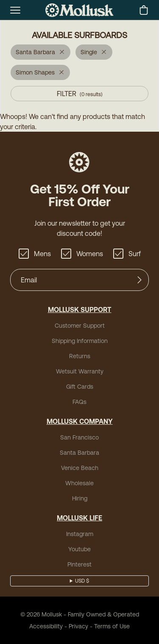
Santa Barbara (79, 453)
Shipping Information (80, 341)
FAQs (79, 402)
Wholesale (79, 483)
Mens (35, 254)
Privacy (78, 626)
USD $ (82, 581)
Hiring (80, 498)
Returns (80, 356)
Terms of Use (112, 626)
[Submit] (139, 280)
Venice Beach (80, 468)
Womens (82, 254)
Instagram (80, 534)
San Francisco (79, 437)
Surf (127, 254)
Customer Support (80, 326)
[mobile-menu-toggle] (15, 10)
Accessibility (46, 626)
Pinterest (79, 564)
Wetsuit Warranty (80, 371)
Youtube (79, 549)
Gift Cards (80, 387)
